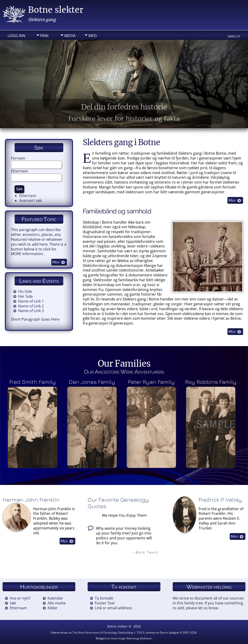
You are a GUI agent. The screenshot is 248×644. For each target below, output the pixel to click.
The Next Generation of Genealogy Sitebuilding (103, 633)
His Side (25, 291)
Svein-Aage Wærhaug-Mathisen (131, 638)
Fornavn (18, 158)
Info (92, 36)
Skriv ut (234, 36)
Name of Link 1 (31, 301)
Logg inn (16, 36)
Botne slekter (56, 10)
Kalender (55, 598)
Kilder (53, 608)
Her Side (25, 296)
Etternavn (19, 171)
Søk (13, 603)
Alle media (57, 603)
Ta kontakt (104, 598)
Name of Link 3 (31, 311)
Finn (44, 36)
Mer (232, 200)
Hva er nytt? (20, 598)
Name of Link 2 (31, 306)
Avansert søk (30, 200)
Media (70, 36)
